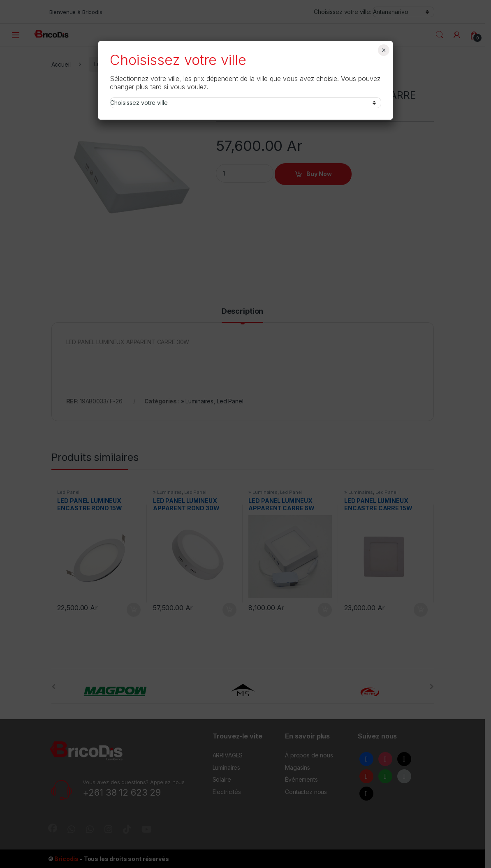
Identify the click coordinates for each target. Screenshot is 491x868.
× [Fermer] (384, 50)
